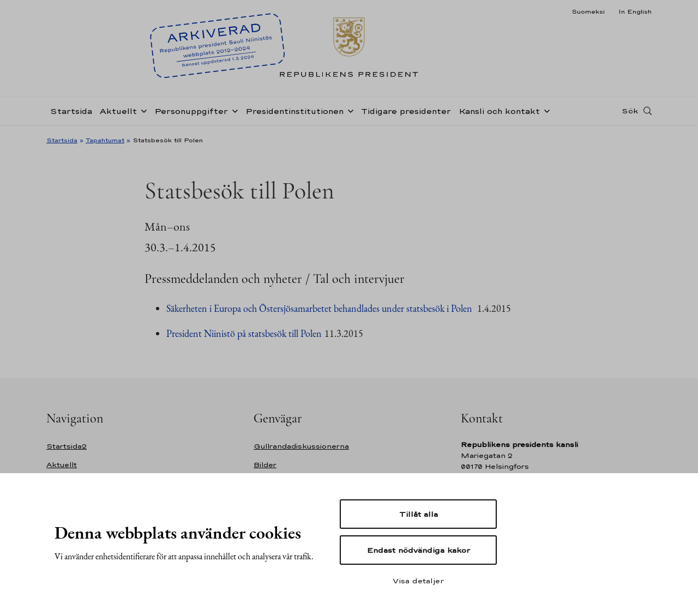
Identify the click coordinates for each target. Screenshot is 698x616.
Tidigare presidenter (406, 111)
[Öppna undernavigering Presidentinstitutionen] (348, 110)
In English (635, 11)
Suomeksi (588, 11)
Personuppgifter (191, 111)
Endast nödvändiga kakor (419, 550)
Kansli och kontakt (499, 111)
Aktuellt (118, 111)
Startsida (71, 111)
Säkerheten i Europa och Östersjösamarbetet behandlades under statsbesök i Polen (320, 308)
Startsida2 (67, 446)
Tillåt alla (419, 514)
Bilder (265, 465)
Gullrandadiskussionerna (301, 446)
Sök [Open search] (630, 111)
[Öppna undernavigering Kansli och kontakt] (545, 110)
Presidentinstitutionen (294, 111)
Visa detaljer (418, 581)
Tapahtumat (105, 140)
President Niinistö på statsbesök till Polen (244, 333)
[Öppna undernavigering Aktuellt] (142, 110)
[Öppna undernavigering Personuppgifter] (233, 110)
